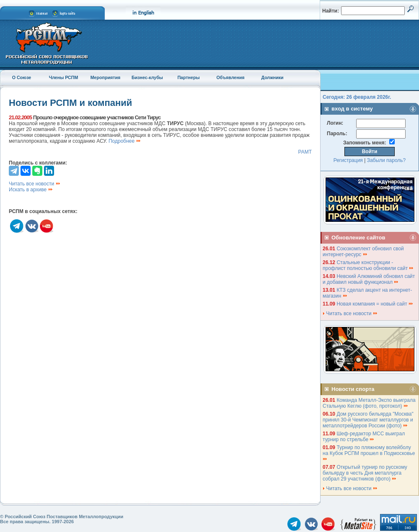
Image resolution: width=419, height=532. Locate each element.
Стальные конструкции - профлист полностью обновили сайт (368, 265)
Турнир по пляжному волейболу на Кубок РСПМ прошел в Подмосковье (370, 453)
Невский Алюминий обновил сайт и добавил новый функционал (369, 279)
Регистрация (348, 160)
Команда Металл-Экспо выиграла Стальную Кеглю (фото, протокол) (369, 403)
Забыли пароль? (387, 160)
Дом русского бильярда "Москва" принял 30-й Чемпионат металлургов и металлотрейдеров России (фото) (368, 420)
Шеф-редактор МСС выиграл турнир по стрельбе (364, 437)
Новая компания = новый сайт (375, 304)
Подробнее (125, 141)
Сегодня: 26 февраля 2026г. (357, 97)
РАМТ (305, 152)
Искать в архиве (31, 190)
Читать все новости (35, 184)
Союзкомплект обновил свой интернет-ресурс (363, 252)
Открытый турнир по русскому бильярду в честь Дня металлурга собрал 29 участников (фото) (365, 473)
